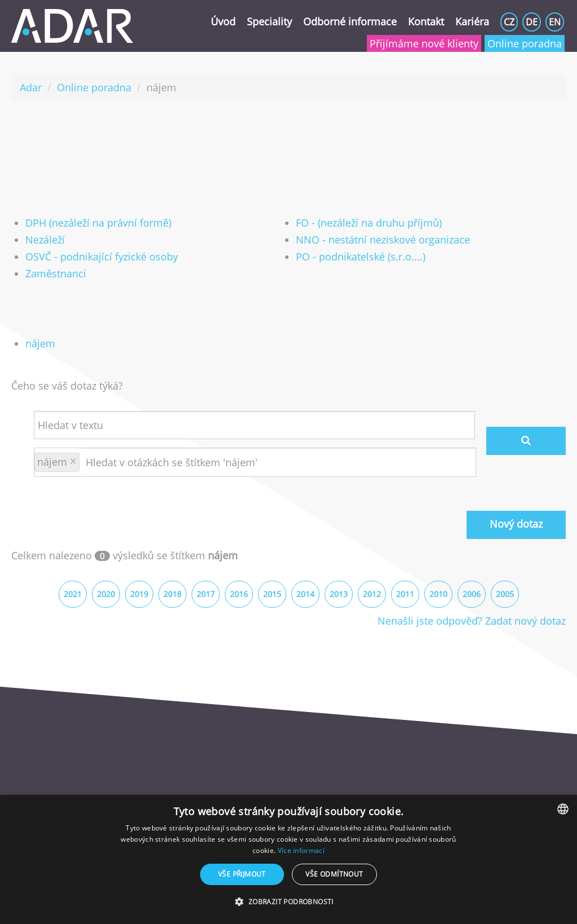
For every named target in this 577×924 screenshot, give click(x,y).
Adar (31, 87)
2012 (372, 594)
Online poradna (525, 43)
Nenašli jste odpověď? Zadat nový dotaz (472, 621)
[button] (288, 902)
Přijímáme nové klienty (424, 43)
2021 (73, 594)
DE (532, 22)
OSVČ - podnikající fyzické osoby (102, 257)
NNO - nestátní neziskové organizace (383, 240)
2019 (139, 594)
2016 (239, 594)
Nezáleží (45, 240)
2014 (305, 594)
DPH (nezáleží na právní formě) (98, 223)
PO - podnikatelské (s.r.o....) (361, 257)
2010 (438, 594)
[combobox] (563, 809)
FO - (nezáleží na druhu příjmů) (369, 223)
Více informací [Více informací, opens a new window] (301, 850)
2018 (172, 594)
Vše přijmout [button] (242, 874)
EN (555, 22)
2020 (106, 594)
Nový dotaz (516, 524)
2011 (405, 594)
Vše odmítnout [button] (334, 874)
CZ (509, 22)
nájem (40, 343)
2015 (272, 594)
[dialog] (288, 859)
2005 (505, 594)
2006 (472, 594)
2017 (206, 594)
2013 (339, 594)
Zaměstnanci (56, 273)
